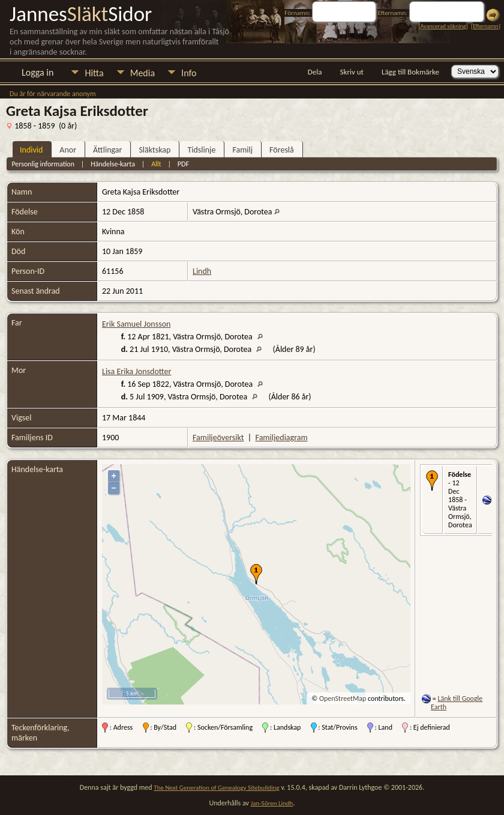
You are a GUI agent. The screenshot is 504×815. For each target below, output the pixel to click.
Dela (315, 72)
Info (189, 73)
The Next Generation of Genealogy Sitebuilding (216, 788)
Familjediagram (282, 438)
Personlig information (43, 164)
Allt (156, 164)
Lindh (202, 271)
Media (142, 73)
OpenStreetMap (343, 698)
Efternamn (485, 26)
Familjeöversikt (218, 438)
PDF (183, 164)
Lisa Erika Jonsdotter (136, 371)
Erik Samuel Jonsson (136, 324)
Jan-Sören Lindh (272, 803)
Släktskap (154, 150)
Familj (242, 150)
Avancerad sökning (443, 26)
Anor (68, 150)
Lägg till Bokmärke (410, 72)
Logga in (37, 72)
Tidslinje (201, 150)
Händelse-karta (113, 164)
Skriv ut (352, 72)
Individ (31, 150)
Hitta (94, 73)
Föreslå (282, 150)
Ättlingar (107, 150)
